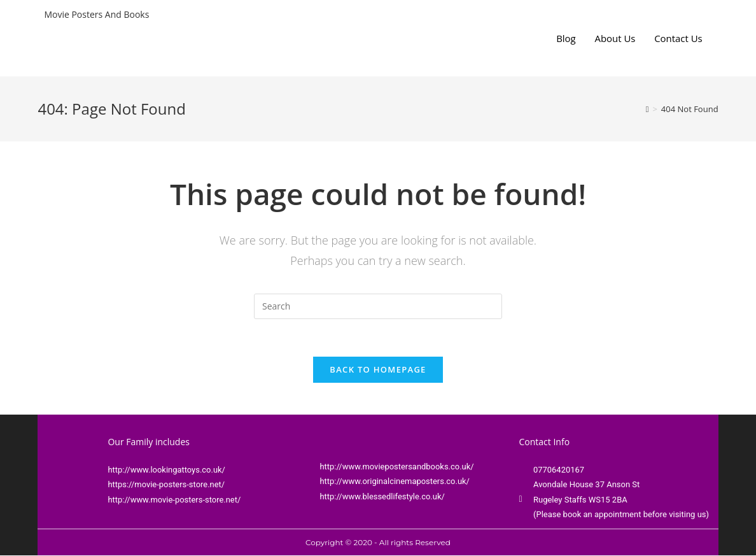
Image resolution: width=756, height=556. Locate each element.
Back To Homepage (378, 370)
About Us (615, 38)
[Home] (647, 109)
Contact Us (678, 38)
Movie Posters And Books (96, 14)
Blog (565, 38)
